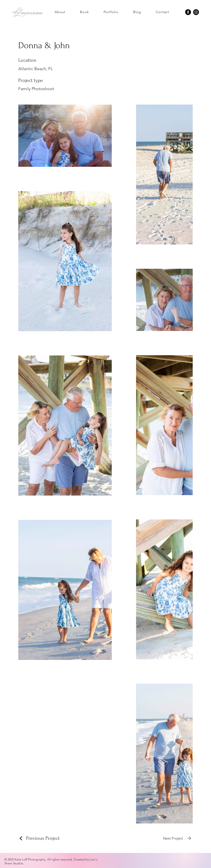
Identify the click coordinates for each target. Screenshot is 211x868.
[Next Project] (178, 838)
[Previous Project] (39, 838)
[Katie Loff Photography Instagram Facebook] (188, 12)
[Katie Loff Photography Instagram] (196, 12)
